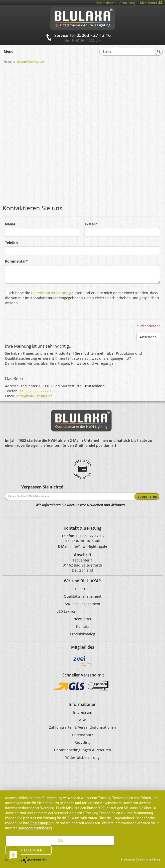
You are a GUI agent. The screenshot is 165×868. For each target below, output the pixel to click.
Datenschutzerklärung (50, 293)
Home (8, 62)
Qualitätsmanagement (83, 596)
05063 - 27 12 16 (90, 536)
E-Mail (90, 224)
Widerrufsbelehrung (82, 757)
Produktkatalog (83, 634)
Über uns (83, 589)
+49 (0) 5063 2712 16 (37, 391)
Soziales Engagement (83, 604)
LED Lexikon (66, 611)
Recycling (82, 742)
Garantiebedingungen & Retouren (83, 750)
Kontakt (82, 626)
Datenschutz (83, 735)
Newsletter (82, 619)
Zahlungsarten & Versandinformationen (82, 727)
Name (10, 224)
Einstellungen (40, 823)
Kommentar (15, 261)
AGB (83, 720)
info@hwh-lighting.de (34, 396)
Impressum (83, 712)
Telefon (11, 243)
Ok (60, 840)
